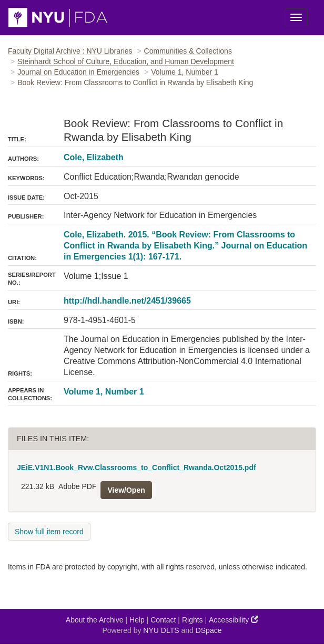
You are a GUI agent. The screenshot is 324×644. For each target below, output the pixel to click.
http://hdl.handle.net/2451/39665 (127, 301)
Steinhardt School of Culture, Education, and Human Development (126, 61)
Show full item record (49, 532)
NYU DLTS (161, 630)
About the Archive (95, 620)
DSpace (209, 630)
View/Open (126, 490)
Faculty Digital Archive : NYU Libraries (70, 51)
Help (137, 620)
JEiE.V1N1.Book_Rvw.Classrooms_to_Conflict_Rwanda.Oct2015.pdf (136, 468)
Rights (193, 620)
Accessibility (234, 620)
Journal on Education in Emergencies (78, 72)
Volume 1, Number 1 (185, 72)
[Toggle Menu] (296, 17)
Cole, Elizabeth (94, 157)
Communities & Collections (188, 51)
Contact (163, 620)
